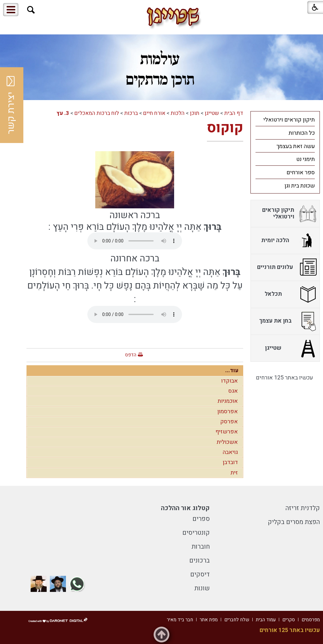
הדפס (131, 355)
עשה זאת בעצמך (296, 146)
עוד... (232, 370)
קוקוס (225, 128)
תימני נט (305, 159)
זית (234, 473)
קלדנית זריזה (303, 508)
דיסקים (200, 574)
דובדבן (230, 462)
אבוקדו (229, 381)
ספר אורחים (301, 173)
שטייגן (212, 113)
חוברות (201, 547)
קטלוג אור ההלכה (185, 508)
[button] (31, 10)
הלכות (178, 113)
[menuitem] (285, 120)
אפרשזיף (227, 432)
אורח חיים (154, 113)
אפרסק (229, 422)
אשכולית (227, 442)
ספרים (201, 519)
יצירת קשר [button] (11, 105)
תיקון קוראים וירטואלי (289, 120)
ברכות (131, 113)
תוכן (195, 113)
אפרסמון (228, 411)
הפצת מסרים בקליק (294, 522)
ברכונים (200, 561)
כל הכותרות (302, 133)
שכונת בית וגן (300, 186)
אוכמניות (228, 401)
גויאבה (230, 452)
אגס (233, 391)
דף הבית (234, 113)
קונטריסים (196, 533)
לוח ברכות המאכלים (97, 113)
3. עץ (63, 113)
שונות (202, 588)
